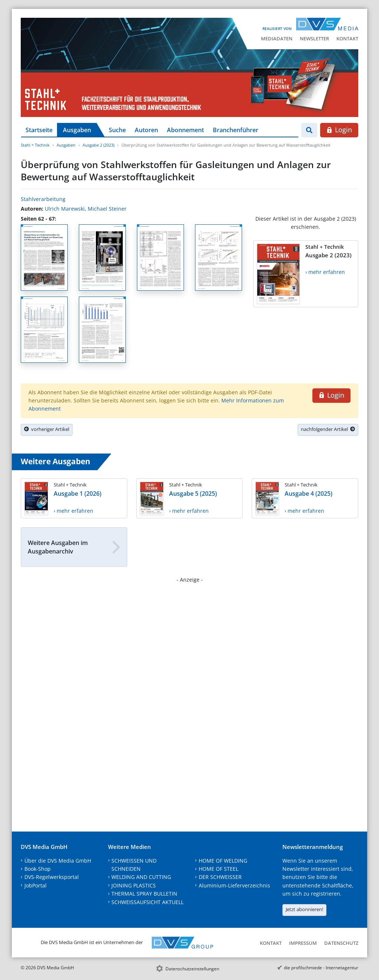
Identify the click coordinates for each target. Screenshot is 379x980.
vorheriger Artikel (47, 429)
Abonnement (185, 130)
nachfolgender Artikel (328, 429)
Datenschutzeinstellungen (192, 969)
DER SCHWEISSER (220, 877)
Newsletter (314, 39)
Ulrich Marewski (65, 209)
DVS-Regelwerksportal (52, 877)
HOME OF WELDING (223, 861)
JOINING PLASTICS (134, 885)
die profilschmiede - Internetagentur (321, 968)
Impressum (303, 943)
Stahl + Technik (35, 145)
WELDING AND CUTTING (141, 877)
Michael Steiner (107, 209)
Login (339, 130)
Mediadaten (277, 39)
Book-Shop (38, 869)
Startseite (39, 130)
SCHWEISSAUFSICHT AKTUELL (147, 902)
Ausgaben (77, 130)
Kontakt (347, 39)
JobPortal (36, 885)
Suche (117, 130)
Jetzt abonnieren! (304, 909)
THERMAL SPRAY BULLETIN (144, 894)
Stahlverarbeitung (43, 199)
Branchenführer (236, 130)
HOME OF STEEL (219, 869)
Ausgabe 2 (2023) (98, 145)
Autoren (146, 130)
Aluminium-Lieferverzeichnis (234, 885)
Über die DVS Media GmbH (58, 861)
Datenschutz (341, 943)
